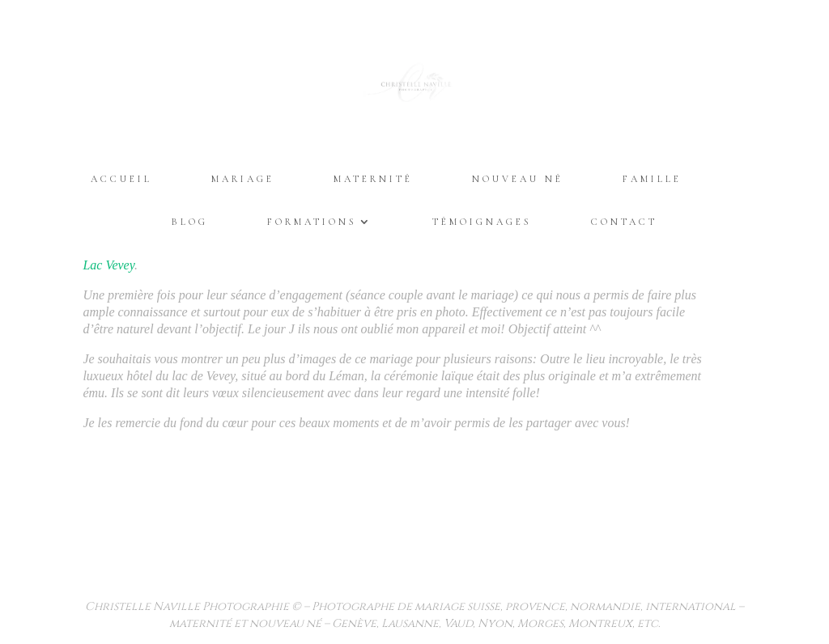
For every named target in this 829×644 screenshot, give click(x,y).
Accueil (121, 179)
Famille (652, 179)
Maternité (373, 179)
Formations (312, 222)
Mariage (243, 179)
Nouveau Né (518, 179)
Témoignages (482, 222)
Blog (190, 222)
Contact (624, 222)
